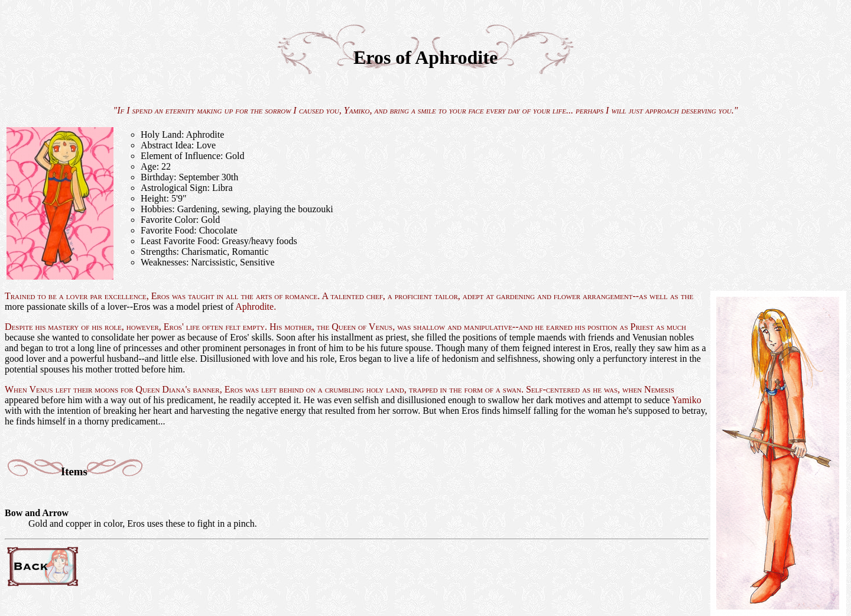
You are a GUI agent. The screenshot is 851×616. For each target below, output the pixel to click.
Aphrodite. (256, 307)
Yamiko (357, 110)
